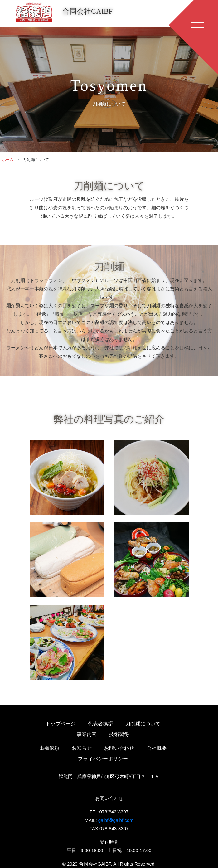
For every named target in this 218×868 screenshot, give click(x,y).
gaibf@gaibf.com (116, 820)
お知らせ (82, 748)
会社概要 (157, 748)
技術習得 (119, 734)
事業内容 (87, 734)
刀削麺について (143, 724)
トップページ (61, 724)
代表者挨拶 (100, 724)
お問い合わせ (119, 748)
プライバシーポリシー (103, 759)
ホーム (8, 160)
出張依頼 (49, 748)
